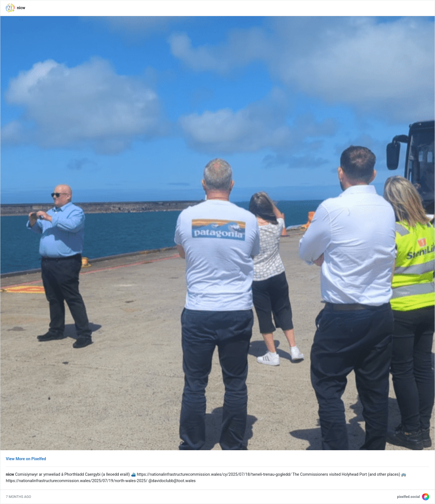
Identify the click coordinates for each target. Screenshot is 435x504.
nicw (21, 8)
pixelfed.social (408, 497)
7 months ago (18, 497)
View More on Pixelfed (26, 459)
